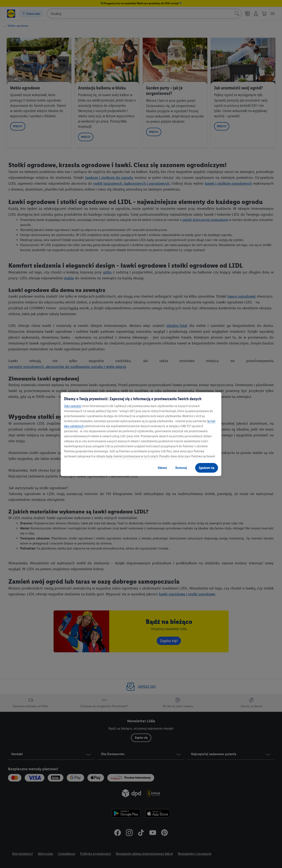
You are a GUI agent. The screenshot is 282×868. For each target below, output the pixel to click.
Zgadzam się (207, 468)
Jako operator (73, 406)
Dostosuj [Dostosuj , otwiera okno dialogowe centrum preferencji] (181, 468)
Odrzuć (162, 468)
